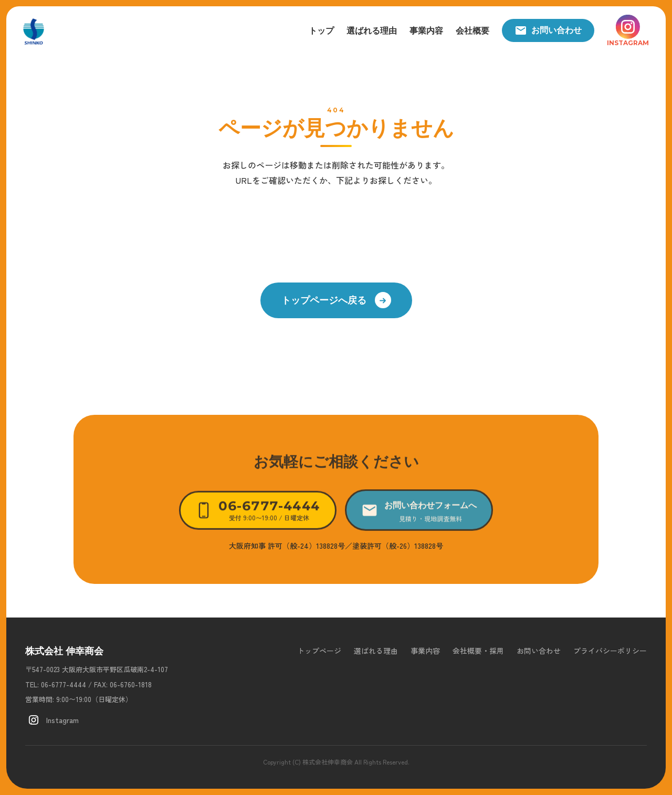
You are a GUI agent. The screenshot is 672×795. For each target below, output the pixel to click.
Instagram (52, 720)
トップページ (319, 651)
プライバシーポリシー (610, 651)
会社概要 (472, 31)
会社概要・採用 (478, 651)
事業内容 (426, 31)
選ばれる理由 (372, 31)
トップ (321, 31)
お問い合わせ (548, 30)
